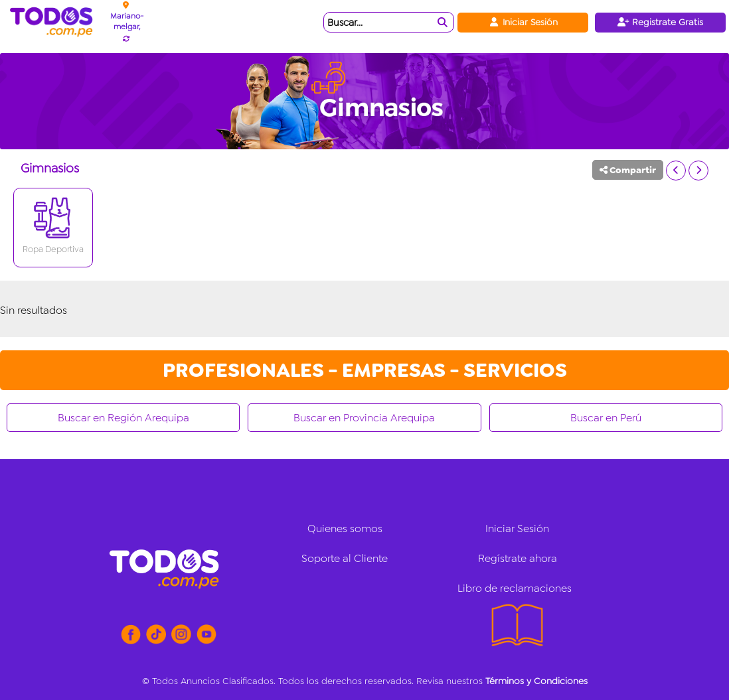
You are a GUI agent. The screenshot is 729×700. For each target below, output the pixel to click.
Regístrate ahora (518, 558)
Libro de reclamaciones (515, 588)
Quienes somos (345, 528)
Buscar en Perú (606, 418)
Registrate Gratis (660, 22)
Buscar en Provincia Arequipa (364, 418)
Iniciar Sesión (523, 22)
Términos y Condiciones (536, 681)
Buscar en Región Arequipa (123, 418)
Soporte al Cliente (345, 558)
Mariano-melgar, (127, 21)
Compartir (628, 170)
